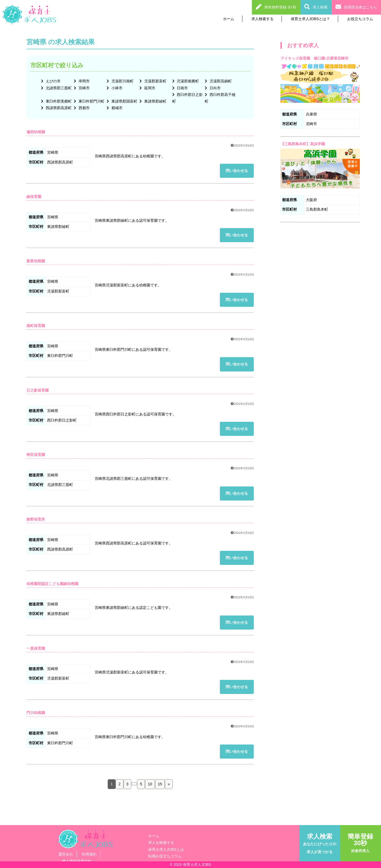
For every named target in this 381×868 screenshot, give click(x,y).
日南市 (182, 88)
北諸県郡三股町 (58, 88)
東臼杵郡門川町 (91, 101)
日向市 (215, 88)
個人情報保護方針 (77, 861)
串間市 (84, 81)
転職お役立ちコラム (165, 856)
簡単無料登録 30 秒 (280, 7)
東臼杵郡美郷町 (58, 101)
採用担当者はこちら (360, 7)
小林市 (116, 88)
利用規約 (89, 854)
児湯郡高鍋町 (220, 81)
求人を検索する (161, 843)
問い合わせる (237, 171)
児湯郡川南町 (122, 81)
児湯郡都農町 (188, 81)
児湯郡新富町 (155, 81)
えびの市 (53, 81)
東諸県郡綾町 (155, 101)
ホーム (229, 19)
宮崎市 (84, 88)
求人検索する (262, 19)
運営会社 (66, 854)
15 (160, 784)
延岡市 (149, 88)
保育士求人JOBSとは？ (310, 19)
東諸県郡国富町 (124, 101)
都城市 (116, 108)
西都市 (84, 108)
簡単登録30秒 (360, 843)
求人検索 (320, 7)
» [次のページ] (169, 784)
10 (150, 784)
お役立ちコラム (360, 19)
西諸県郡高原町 (58, 108)
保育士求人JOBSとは (166, 849)
